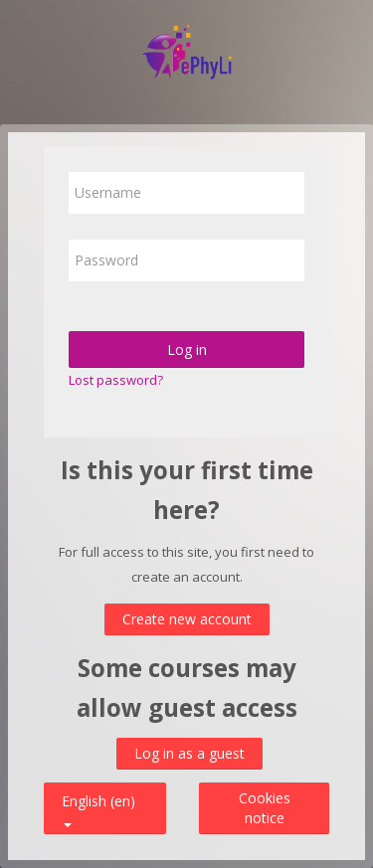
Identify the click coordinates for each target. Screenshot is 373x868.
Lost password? (116, 380)
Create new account (187, 619)
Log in (187, 349)
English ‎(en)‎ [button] (98, 797)
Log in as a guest (189, 753)
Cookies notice (265, 808)
